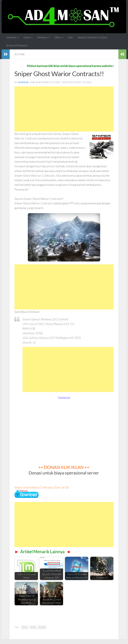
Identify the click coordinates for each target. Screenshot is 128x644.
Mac (71, 37)
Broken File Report (17, 45)
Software (11, 37)
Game (27, 37)
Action (20, 54)
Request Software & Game (92, 37)
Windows (42, 37)
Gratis (33, 627)
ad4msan (23, 82)
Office (58, 37)
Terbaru (42, 627)
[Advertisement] (64, 109)
